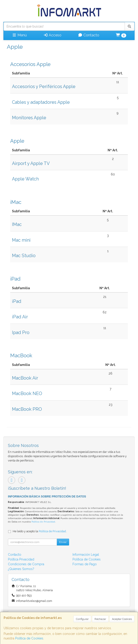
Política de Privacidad (43, 522)
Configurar (82, 619)
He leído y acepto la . (40, 531)
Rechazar (100, 619)
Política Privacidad (21, 559)
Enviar (63, 542)
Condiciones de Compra (26, 564)
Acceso (52, 35)
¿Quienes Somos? (21, 569)
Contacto (89, 35)
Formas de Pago (85, 564)
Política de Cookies (29, 638)
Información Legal (86, 555)
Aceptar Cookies (122, 619)
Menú (19, 35)
